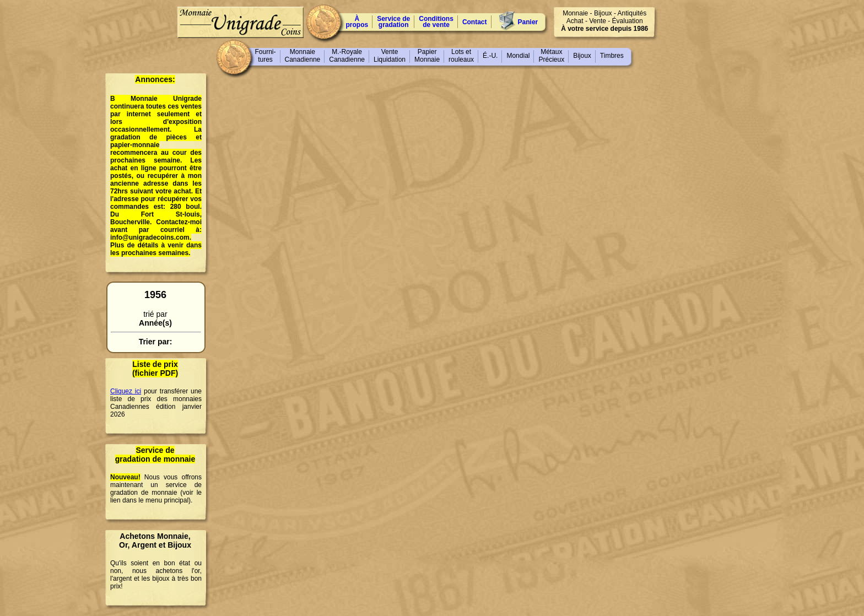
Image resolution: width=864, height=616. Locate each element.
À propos (357, 22)
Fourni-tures (266, 56)
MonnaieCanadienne (303, 56)
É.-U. (490, 56)
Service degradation (393, 22)
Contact (475, 22)
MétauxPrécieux (551, 56)
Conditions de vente (436, 22)
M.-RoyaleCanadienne (347, 56)
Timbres (612, 56)
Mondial (518, 56)
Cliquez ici (126, 391)
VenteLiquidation (390, 56)
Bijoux (582, 56)
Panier (528, 22)
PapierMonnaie (427, 56)
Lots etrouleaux (461, 56)
